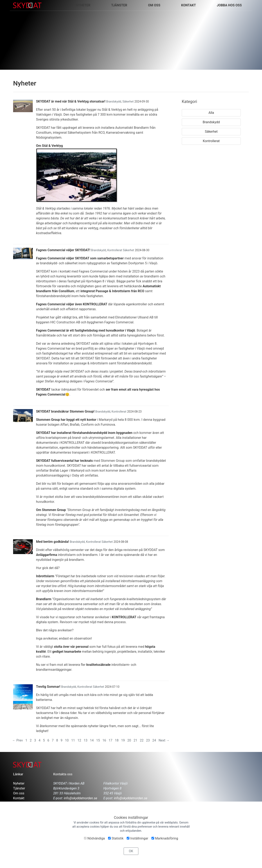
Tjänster (19, 788)
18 (117, 740)
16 (104, 740)
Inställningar (137, 838)
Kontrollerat (115, 250)
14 (92, 740)
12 (79, 740)
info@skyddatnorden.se (81, 798)
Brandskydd (114, 102)
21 (136, 740)
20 (129, 740)
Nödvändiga (94, 838)
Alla (211, 113)
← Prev (18, 740)
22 (142, 740)
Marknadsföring (165, 838)
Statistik (116, 838)
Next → (164, 740)
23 (148, 740)
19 (123, 740)
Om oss (154, 5)
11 (73, 740)
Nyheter (19, 783)
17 (111, 740)
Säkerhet (128, 102)
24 (154, 740)
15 (98, 740)
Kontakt (19, 798)
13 (86, 740)
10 (67, 740)
